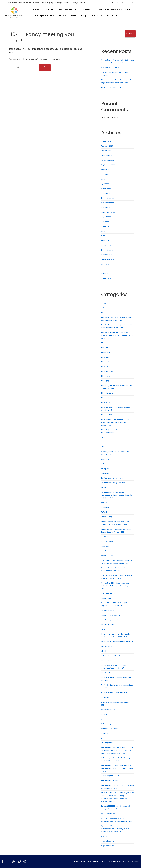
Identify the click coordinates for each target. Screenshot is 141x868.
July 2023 (105, 174)
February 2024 (107, 146)
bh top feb (105, 469)
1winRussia (105, 352)
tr (102, 738)
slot (103, 719)
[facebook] (113, 3)
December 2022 (108, 198)
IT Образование (107, 541)
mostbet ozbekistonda (110, 615)
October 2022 (107, 207)
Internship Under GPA (43, 15)
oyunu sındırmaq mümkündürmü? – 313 (117, 642)
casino (104, 503)
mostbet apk (106, 551)
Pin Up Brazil (106, 660)
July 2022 (105, 222)
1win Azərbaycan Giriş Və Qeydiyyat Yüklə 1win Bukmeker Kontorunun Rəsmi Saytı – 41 (117, 335)
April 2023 (105, 184)
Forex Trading (107, 517)
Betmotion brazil (108, 464)
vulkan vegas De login (110, 776)
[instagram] (128, 3)
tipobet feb (106, 733)
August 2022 (106, 217)
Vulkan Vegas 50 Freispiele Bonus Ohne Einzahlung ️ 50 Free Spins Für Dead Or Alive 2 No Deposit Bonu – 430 (117, 750)
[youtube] (123, 3)
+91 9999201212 (18, 3)
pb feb (104, 651)
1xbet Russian (106, 415)
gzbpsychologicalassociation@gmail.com (67, 3)
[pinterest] (133, 3)
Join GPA (86, 9)
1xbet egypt (106, 376)
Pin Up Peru (106, 673)
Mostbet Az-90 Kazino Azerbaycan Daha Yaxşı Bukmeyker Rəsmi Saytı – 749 (116, 586)
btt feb (104, 488)
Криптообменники (108, 814)
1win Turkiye (106, 348)
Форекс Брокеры (107, 841)
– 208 (103, 303)
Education (105, 507)
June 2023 (105, 179)
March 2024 (106, 141)
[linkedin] (118, 3)
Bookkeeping (107, 473)
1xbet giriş (105, 381)
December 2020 (108, 250)
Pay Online (112, 15)
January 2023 (107, 193)
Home (36, 9)
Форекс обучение (108, 846)
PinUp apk (105, 697)
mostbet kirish (107, 598)
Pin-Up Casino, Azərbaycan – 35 (114, 693)
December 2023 (108, 156)
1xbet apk (105, 357)
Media (73, 15)
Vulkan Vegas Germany (111, 780)
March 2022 (106, 226)
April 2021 (105, 240)
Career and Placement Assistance (112, 9)
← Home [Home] (25, 59)
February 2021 (107, 245)
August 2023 (106, 170)
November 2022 (108, 203)
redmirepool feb (108, 710)
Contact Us (96, 15)
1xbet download (108, 371)
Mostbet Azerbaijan (109, 593)
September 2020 (108, 259)
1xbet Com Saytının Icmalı (111, 87)
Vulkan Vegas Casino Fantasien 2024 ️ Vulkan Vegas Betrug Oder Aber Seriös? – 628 (117, 768)
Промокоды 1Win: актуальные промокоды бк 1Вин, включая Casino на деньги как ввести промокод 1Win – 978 (117, 829)
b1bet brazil (106, 459)
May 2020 (105, 274)
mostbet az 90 (107, 556)
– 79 (103, 308)
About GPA (49, 9)
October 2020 (107, 255)
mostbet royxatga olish (110, 620)
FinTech (104, 512)
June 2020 (105, 269)
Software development (111, 728)
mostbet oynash (108, 610)
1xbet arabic (106, 362)
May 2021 (105, 236)
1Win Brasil (105, 343)
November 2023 (108, 160)
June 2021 (105, 231)
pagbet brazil (107, 646)
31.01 (103, 437)
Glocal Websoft (133, 862)
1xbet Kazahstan (108, 393)
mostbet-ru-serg (108, 625)
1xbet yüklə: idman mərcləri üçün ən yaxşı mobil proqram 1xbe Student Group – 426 (115, 422)
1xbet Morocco (107, 402)
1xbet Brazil (106, 367)
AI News (104, 447)
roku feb (105, 714)
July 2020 (105, 264)
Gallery (62, 15)
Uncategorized (107, 743)
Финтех (104, 836)
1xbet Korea (106, 398)
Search (102, 28)
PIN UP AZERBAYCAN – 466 (112, 656)
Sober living (106, 724)
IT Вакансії (105, 537)
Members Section (68, 9)
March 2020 (106, 278)
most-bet (105, 546)
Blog (84, 15)
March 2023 (106, 189)
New (103, 629)
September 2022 (108, 212)
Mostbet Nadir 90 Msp (110, 68)
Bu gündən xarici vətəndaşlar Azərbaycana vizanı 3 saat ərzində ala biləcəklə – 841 (117, 495)
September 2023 (108, 165)
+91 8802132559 (32, 3)
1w (102, 313)
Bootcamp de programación (113, 483)
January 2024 (107, 151)
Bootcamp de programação (113, 478)
